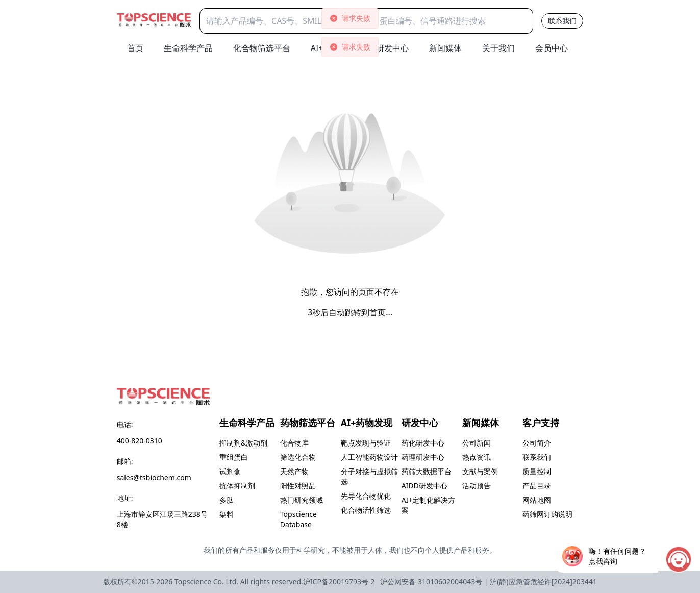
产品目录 (537, 486)
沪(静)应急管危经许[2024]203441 (543, 582)
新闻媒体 (445, 48)
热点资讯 (477, 457)
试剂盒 (230, 471)
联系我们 (562, 21)
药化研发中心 (423, 443)
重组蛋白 (234, 457)
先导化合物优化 (366, 496)
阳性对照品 (298, 486)
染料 (227, 514)
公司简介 (537, 443)
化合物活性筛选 (366, 510)
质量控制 (537, 471)
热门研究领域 (302, 500)
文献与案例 (480, 471)
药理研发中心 (423, 457)
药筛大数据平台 (427, 471)
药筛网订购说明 (547, 514)
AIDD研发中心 (424, 486)
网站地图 (537, 500)
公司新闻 (477, 443)
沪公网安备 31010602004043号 (431, 582)
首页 (135, 48)
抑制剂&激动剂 (243, 443)
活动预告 (477, 486)
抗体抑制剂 (237, 486)
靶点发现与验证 (366, 443)
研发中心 (392, 48)
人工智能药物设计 (369, 457)
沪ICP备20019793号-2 (339, 582)
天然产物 (294, 471)
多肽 (227, 500)
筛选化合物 (298, 457)
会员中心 (552, 48)
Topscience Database (298, 519)
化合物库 (294, 443)
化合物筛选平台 (262, 48)
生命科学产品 (188, 48)
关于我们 (498, 48)
